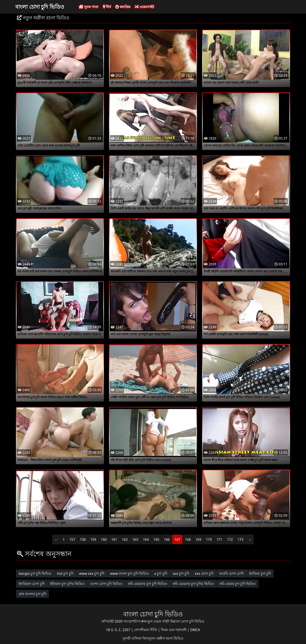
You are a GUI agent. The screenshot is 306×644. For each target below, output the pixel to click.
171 (219, 539)
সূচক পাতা (89, 7)
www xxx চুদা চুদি (92, 573)
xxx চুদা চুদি (181, 573)
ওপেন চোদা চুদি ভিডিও (106, 584)
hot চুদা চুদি (65, 573)
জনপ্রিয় (123, 7)
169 (198, 539)
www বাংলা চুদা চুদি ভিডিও (129, 573)
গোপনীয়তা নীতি (146, 630)
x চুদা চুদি (161, 573)
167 (177, 539)
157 (72, 539)
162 (125, 539)
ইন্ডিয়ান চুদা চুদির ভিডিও (67, 584)
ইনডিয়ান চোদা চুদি (32, 584)
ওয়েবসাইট (144, 7)
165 (156, 539)
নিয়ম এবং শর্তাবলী (174, 630)
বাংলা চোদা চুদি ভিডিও (40, 7)
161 (114, 539)
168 (188, 539)
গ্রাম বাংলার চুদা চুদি (32, 594)
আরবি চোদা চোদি (231, 573)
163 (135, 539)
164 (146, 539)
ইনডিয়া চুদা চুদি (260, 573)
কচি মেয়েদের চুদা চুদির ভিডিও (193, 584)
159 (93, 539)
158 (83, 539)
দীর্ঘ (107, 7)
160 (104, 539)
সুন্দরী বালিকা (132, 638)
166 (167, 539)
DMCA (195, 630)
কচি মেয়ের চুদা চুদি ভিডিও (238, 584)
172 (230, 539)
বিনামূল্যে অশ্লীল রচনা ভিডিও (163, 638)
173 (240, 539)
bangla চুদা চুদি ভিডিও (35, 573)
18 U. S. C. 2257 (118, 630)
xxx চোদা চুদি (204, 573)
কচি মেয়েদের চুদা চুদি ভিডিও (148, 584)
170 (209, 539)
